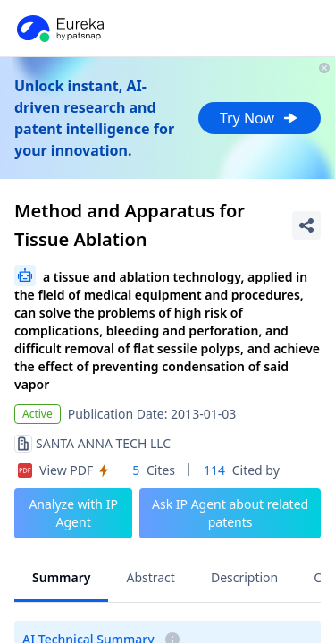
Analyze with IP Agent (73, 513)
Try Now (260, 118)
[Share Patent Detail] (306, 225)
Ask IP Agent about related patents (230, 513)
